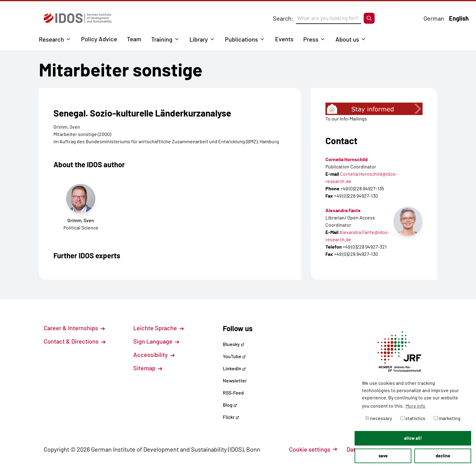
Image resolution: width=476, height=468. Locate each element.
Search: (283, 18)
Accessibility (154, 354)
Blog (230, 405)
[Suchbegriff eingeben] (329, 18)
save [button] (383, 456)
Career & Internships (74, 328)
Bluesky (234, 344)
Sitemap (148, 368)
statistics (413, 418)
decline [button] (443, 456)
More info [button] (415, 406)
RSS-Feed (233, 393)
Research (51, 39)
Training (162, 39)
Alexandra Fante (343, 210)
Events (284, 39)
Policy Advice (99, 39)
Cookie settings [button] (313, 449)
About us (347, 39)
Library (199, 39)
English (459, 18)
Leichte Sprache (158, 328)
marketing (447, 418)
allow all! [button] (413, 438)
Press (311, 39)
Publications (241, 39)
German (434, 18)
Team (134, 39)
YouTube (234, 356)
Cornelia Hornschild (347, 159)
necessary (379, 418)
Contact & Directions (75, 341)
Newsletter (235, 380)
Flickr (231, 417)
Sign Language (156, 341)
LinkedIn (234, 368)
